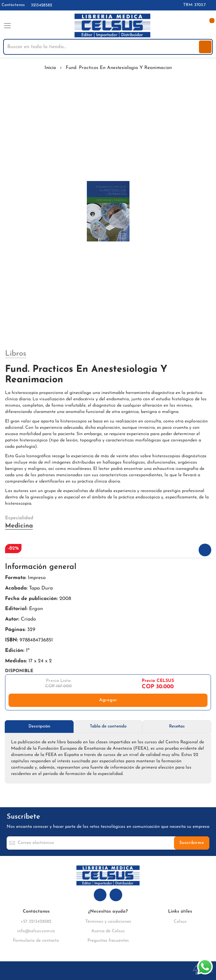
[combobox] (102, 47)
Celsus (180, 922)
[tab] (39, 727)
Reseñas (177, 726)
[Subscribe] (192, 843)
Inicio (50, 68)
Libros (16, 354)
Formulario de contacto (36, 941)
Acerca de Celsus (108, 931)
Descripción (39, 726)
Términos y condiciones (108, 922)
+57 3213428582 (36, 922)
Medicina (19, 526)
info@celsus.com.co (36, 931)
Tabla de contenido (108, 726)
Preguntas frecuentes (108, 941)
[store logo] (112, 26)
